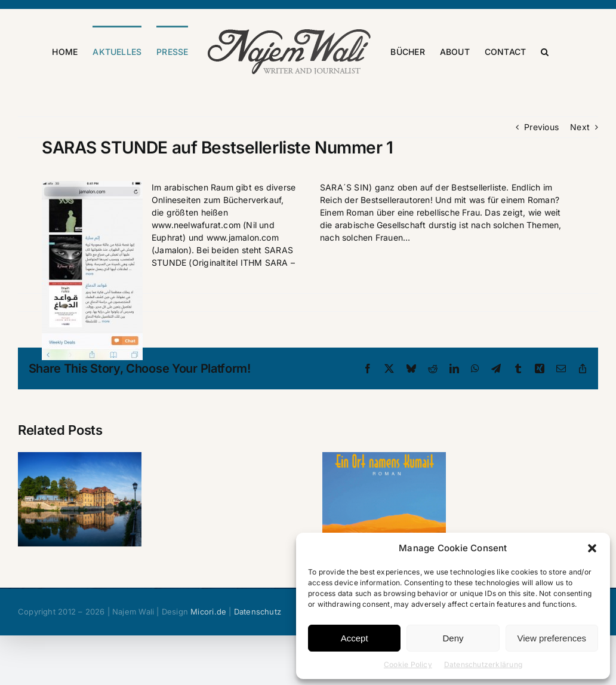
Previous (541, 177)
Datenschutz (258, 662)
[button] (592, 548)
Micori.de (208, 662)
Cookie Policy (408, 664)
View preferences (552, 638)
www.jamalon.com (243, 288)
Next (580, 177)
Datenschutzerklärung (483, 664)
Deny (453, 638)
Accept (355, 638)
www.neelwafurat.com (196, 275)
